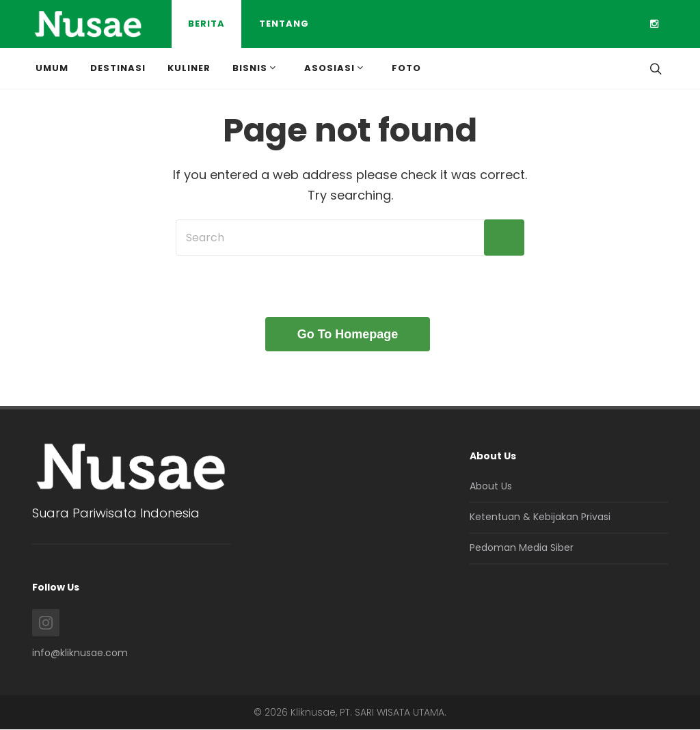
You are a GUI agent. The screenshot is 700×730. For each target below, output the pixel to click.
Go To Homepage (348, 334)
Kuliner (189, 68)
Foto (406, 68)
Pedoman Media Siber (522, 547)
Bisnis (255, 68)
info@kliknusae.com (80, 653)
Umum (52, 68)
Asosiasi (335, 68)
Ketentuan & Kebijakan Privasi (540, 517)
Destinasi (118, 68)
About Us (491, 486)
